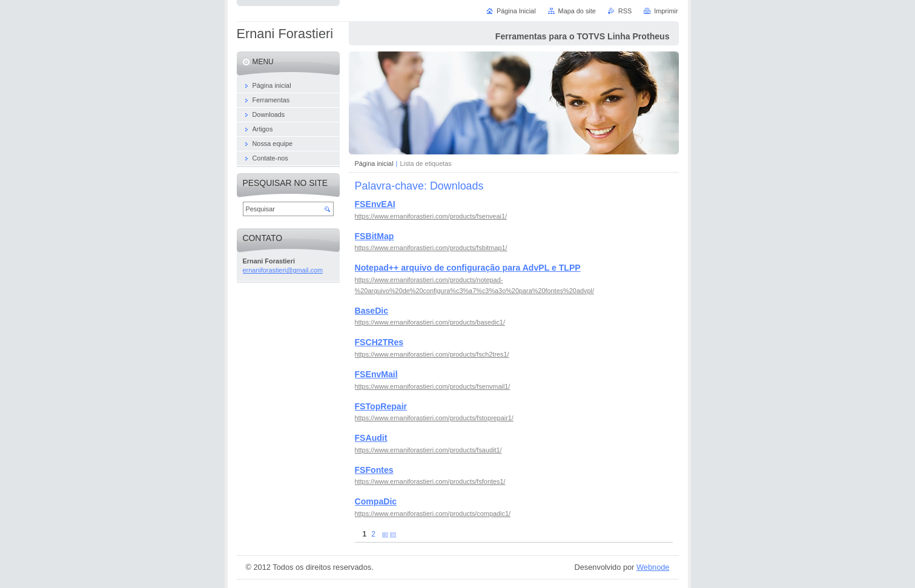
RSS (625, 11)
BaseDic (372, 311)
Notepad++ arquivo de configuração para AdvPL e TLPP (468, 268)
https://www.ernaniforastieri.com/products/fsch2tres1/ (432, 354)
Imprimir (666, 11)
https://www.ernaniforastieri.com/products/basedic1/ (430, 322)
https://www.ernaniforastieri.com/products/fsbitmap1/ (431, 248)
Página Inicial (516, 11)
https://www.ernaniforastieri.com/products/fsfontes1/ (430, 481)
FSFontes (374, 470)
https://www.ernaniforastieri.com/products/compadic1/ (433, 514)
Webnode (653, 567)
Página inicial (374, 164)
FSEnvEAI (375, 204)
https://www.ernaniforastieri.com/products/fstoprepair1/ (434, 418)
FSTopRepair (381, 406)
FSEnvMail (376, 374)
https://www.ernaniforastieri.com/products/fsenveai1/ (431, 216)
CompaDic (376, 501)
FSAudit (371, 438)
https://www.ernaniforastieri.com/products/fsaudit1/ (428, 450)
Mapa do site (577, 11)
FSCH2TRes (379, 342)
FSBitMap (375, 236)
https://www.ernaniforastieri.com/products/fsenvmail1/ (433, 386)
